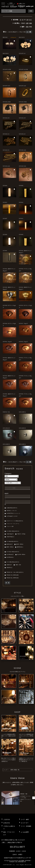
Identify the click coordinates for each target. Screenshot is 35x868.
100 (27, 20)
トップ (6, 770)
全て (31, 20)
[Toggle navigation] (3, 3)
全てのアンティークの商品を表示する (14, 521)
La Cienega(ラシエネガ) (11, 516)
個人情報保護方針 (21, 862)
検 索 (7, 583)
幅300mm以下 (9, 544)
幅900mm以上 (19, 547)
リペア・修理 (25, 819)
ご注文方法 (6, 819)
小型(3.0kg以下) (9, 534)
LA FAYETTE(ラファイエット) (12, 514)
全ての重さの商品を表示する (12, 531)
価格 (31, 23)
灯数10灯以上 (9, 568)
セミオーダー (25, 823)
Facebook (15, 861)
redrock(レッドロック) (11, 511)
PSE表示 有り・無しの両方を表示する (14, 572)
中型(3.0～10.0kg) (20, 534)
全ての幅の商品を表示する (11, 542)
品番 (27, 23)
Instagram (7, 861)
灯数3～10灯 (17, 565)
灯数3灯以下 (8, 565)
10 (21, 20)
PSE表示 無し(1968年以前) (12, 578)
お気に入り (21, 4)
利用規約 (12, 862)
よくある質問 (25, 832)
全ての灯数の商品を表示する (12, 562)
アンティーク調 (9, 527)
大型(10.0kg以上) (9, 537)
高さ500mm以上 (9, 557)
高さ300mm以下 (9, 555)
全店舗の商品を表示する (11, 508)
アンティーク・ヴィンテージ (12, 524)
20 (23, 20)
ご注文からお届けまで (9, 827)
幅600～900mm (9, 547)
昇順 (27, 27)
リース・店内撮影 (26, 826)
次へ (29, 32)
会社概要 (22, 861)
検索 (31, 11)
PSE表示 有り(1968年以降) (12, 575)
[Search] (13, 11)
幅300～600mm (19, 544)
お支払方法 (6, 823)
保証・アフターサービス (9, 833)
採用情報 (28, 861)
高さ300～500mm (20, 555)
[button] (34, 798)
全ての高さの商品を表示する (12, 552)
